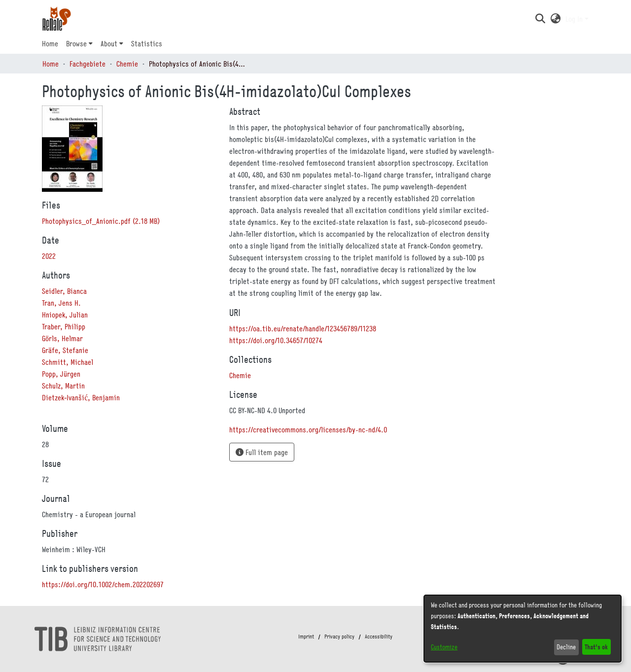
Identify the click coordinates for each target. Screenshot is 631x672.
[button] (540, 19)
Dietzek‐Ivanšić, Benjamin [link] (81, 397)
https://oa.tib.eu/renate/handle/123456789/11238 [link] (303, 328)
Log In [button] (575, 19)
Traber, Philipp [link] (64, 326)
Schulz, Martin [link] (63, 386)
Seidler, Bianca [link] (64, 291)
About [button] (109, 43)
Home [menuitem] (50, 43)
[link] (101, 221)
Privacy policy (339, 637)
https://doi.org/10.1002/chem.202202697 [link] (103, 584)
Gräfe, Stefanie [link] (65, 350)
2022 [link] (49, 256)
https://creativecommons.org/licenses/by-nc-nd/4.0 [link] (308, 429)
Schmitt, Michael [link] (68, 362)
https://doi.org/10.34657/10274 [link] (276, 340)
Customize (444, 647)
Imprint (306, 637)
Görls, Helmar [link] (62, 338)
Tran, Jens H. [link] (61, 303)
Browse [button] (76, 43)
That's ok (596, 647)
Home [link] (51, 64)
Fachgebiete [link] (88, 64)
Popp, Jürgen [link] (61, 374)
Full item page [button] (262, 452)
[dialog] (523, 629)
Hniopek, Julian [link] (65, 315)
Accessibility (379, 637)
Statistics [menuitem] (147, 43)
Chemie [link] (127, 64)
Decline (566, 647)
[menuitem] (79, 43)
